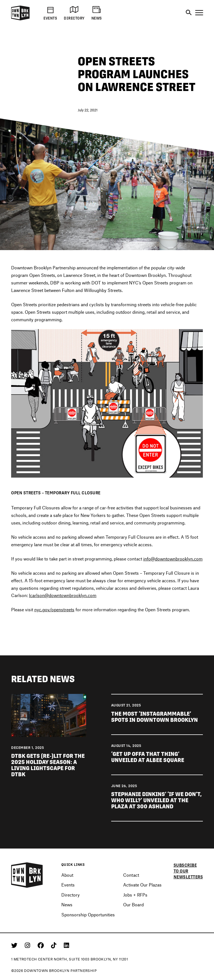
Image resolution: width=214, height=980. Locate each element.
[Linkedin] (66, 945)
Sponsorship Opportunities (88, 915)
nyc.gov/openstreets (54, 610)
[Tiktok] (55, 945)
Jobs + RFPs (135, 895)
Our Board (133, 904)
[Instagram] (28, 945)
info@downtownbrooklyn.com (173, 559)
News (67, 904)
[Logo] (20, 19)
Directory (70, 895)
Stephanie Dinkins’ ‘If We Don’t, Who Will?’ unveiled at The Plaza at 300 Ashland (156, 801)
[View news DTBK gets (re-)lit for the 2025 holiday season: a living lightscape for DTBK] (49, 715)
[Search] (189, 13)
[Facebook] (42, 945)
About (67, 875)
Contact (131, 875)
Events (68, 885)
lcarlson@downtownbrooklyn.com (63, 596)
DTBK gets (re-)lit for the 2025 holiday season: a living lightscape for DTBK (48, 765)
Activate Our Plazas (142, 885)
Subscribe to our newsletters (188, 871)
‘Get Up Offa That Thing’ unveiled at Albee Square (148, 757)
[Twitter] (15, 945)
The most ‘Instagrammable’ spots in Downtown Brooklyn (155, 717)
